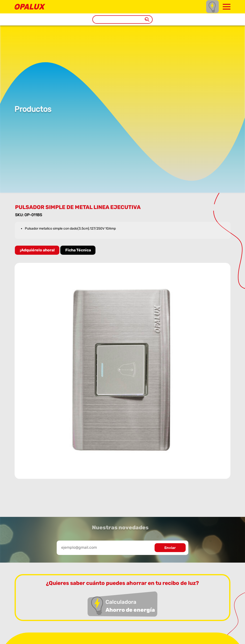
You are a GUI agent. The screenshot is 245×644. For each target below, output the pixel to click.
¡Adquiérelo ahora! (38, 250)
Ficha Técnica (79, 250)
